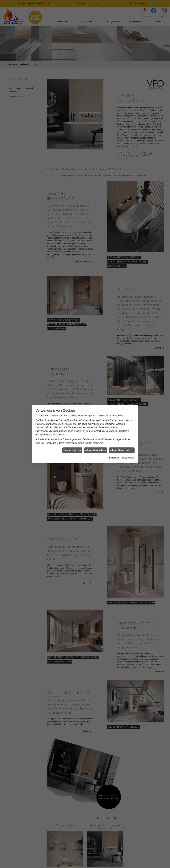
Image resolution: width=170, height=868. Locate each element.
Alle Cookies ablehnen (96, 450)
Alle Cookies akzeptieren (122, 450)
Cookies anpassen (72, 450)
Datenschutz (128, 458)
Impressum (114, 458)
